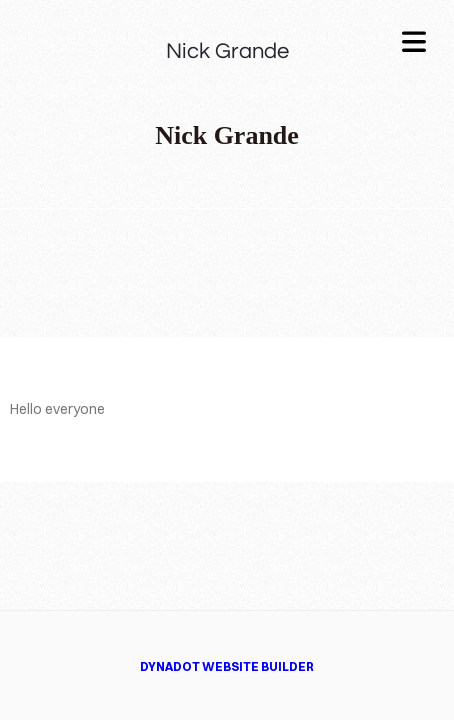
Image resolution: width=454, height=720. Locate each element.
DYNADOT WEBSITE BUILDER (227, 666)
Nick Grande (227, 51)
